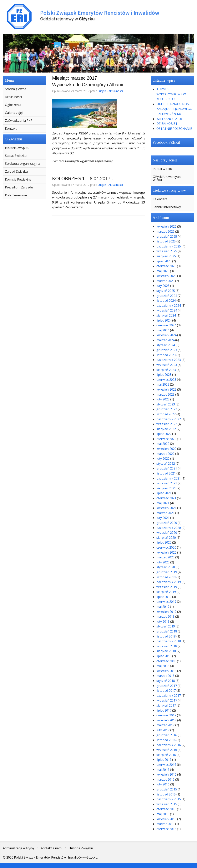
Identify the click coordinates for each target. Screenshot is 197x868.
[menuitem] (25, 89)
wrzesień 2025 (167, 251)
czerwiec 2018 (166, 661)
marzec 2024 (165, 340)
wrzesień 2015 (167, 804)
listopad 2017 (166, 691)
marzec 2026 (165, 231)
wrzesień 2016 (167, 750)
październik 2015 (169, 799)
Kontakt (11, 128)
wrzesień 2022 (167, 424)
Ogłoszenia (13, 105)
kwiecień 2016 (166, 774)
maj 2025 (163, 271)
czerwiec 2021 (166, 498)
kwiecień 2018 (166, 671)
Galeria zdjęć (14, 113)
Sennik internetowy (167, 207)
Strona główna (16, 89)
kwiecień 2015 (166, 819)
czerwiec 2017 (166, 715)
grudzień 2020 (167, 523)
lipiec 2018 (164, 656)
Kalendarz (160, 199)
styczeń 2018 (166, 681)
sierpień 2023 (166, 370)
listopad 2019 (166, 577)
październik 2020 (169, 528)
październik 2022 (169, 419)
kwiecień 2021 (166, 508)
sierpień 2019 (166, 592)
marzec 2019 (165, 616)
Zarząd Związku (16, 171)
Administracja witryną (18, 848)
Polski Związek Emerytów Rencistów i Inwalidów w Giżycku (98, 16)
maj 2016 (163, 770)
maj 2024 (163, 330)
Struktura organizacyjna (23, 164)
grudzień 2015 (167, 789)
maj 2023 (163, 384)
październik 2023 (169, 360)
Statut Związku (16, 156)
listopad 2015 (166, 794)
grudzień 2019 (167, 572)
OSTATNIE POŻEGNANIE (174, 129)
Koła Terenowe (16, 195)
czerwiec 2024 (166, 325)
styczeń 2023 (166, 404)
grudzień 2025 (167, 236)
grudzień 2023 (167, 350)
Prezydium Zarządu (19, 187)
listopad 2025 (166, 241)
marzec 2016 (165, 779)
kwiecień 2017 (166, 720)
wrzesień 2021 (167, 483)
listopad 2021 (166, 473)
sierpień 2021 (166, 488)
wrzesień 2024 (167, 310)
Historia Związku (17, 148)
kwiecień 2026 (166, 226)
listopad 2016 (166, 740)
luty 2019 (163, 621)
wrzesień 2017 (167, 700)
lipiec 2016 (164, 760)
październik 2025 (169, 246)
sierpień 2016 (166, 755)
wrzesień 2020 (167, 533)
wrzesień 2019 (167, 587)
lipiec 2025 (164, 261)
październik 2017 (169, 696)
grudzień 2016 (167, 735)
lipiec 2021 (164, 493)
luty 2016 (163, 784)
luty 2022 (163, 458)
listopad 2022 (166, 414)
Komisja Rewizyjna (18, 179)
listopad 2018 (166, 636)
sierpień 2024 (166, 315)
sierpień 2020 (166, 538)
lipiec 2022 (164, 434)
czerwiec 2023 (166, 380)
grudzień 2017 (167, 686)
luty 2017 (163, 730)
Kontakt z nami (51, 848)
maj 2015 (163, 814)
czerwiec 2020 (166, 547)
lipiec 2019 (164, 597)
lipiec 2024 (164, 320)
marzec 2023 (165, 394)
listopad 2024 (166, 301)
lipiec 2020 (164, 542)
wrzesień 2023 (167, 365)
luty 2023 (163, 399)
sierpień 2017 (166, 705)
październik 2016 (169, 745)
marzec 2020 (165, 557)
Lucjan (102, 91)
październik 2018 (169, 641)
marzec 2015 (165, 824)
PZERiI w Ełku (162, 169)
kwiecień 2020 (166, 552)
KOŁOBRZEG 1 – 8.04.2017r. (83, 179)
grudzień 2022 (167, 409)
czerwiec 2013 (166, 829)
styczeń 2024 (166, 345)
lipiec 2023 (164, 375)
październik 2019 (169, 582)
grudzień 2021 (167, 468)
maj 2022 (163, 444)
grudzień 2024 (167, 296)
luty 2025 (163, 286)
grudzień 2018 (167, 631)
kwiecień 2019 (166, 612)
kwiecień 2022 (166, 449)
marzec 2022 (165, 454)
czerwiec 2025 (166, 266)
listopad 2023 (166, 355)
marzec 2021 (165, 513)
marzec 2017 (165, 725)
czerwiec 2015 (166, 809)
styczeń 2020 (166, 567)
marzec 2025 (165, 281)
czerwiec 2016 (166, 765)
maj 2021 (163, 503)
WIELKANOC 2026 (169, 119)
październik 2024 (169, 306)
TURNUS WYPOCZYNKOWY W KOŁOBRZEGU (171, 94)
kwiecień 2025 (166, 276)
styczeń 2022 (166, 464)
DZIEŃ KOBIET (167, 124)
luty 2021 (163, 518)
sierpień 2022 (166, 429)
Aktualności (13, 97)
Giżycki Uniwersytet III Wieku (169, 178)
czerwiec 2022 (166, 439)
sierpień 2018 (166, 651)
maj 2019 (163, 607)
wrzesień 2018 (167, 646)
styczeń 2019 (166, 626)
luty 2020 (163, 562)
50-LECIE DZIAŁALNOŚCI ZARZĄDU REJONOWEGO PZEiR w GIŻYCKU (174, 109)
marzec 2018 (165, 676)
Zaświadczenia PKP (19, 121)
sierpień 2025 (166, 256)
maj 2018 (163, 666)
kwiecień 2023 (166, 389)
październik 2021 (169, 478)
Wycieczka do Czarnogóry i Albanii (88, 85)
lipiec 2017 (164, 710)
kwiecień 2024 (166, 335)
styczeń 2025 (166, 291)
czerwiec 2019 (166, 602)
